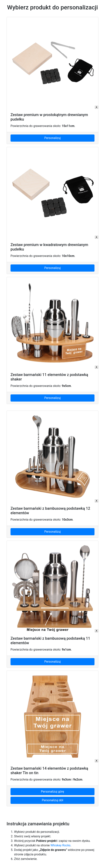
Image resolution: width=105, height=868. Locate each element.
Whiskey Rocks (61, 845)
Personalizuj (52, 138)
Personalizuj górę (52, 792)
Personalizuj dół (53, 800)
